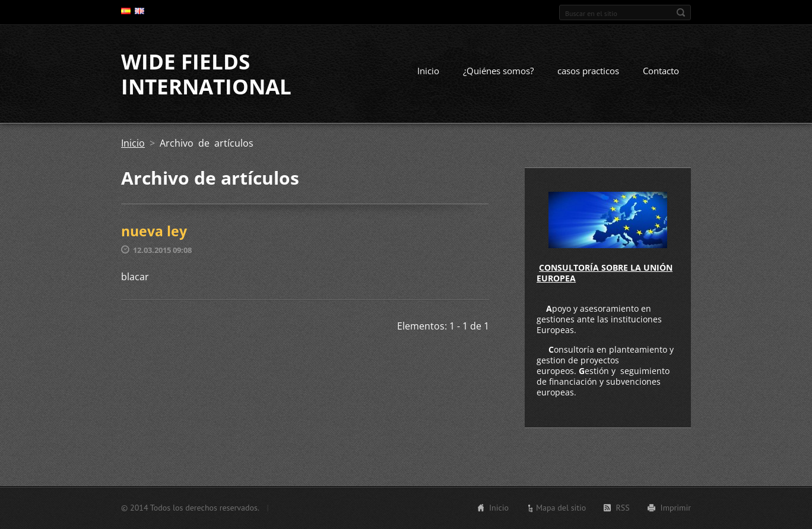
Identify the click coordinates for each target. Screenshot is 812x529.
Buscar (681, 12)
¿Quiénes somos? (498, 71)
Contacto (661, 71)
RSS (622, 508)
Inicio (428, 71)
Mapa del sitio (561, 508)
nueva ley (154, 231)
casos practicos (588, 71)
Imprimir (676, 508)
